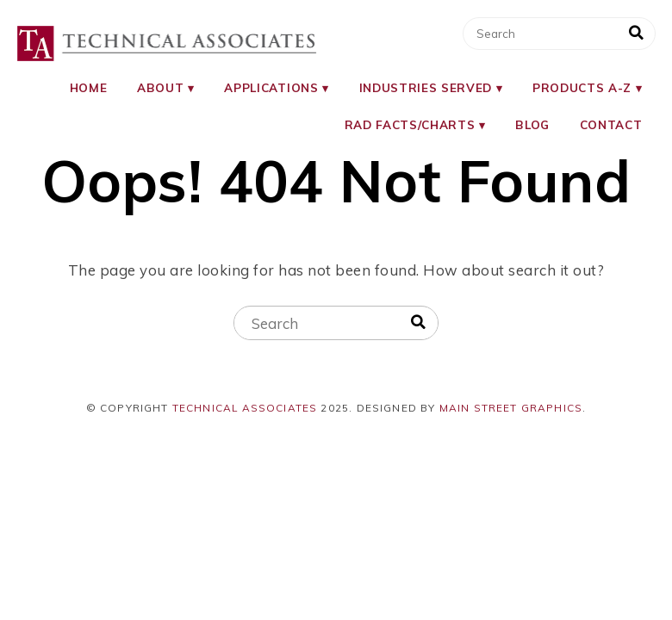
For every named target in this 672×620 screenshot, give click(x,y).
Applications (271, 87)
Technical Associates (245, 408)
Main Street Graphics (511, 408)
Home (89, 87)
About (160, 87)
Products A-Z (582, 87)
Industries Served (426, 87)
